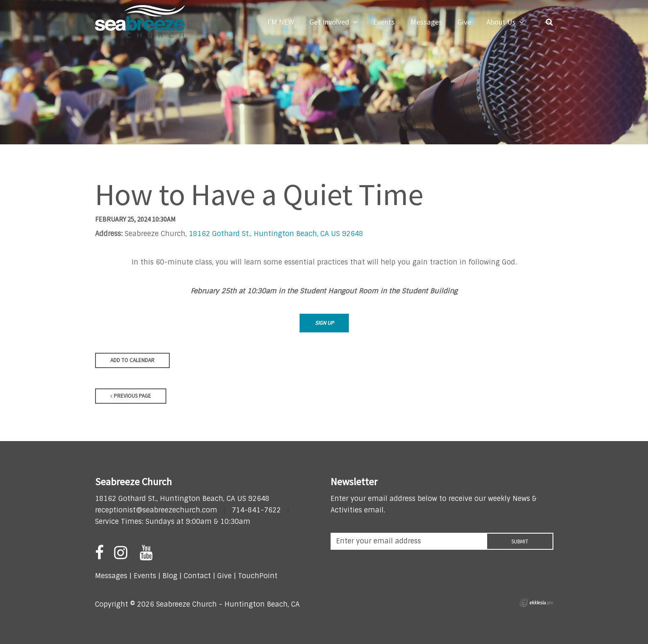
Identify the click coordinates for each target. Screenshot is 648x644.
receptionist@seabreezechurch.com (156, 510)
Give (224, 576)
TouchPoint (258, 576)
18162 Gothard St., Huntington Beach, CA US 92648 (276, 234)
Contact (196, 576)
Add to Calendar (132, 360)
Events (145, 576)
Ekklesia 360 (536, 603)
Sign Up (324, 323)
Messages (111, 576)
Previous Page (131, 396)
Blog (170, 576)
